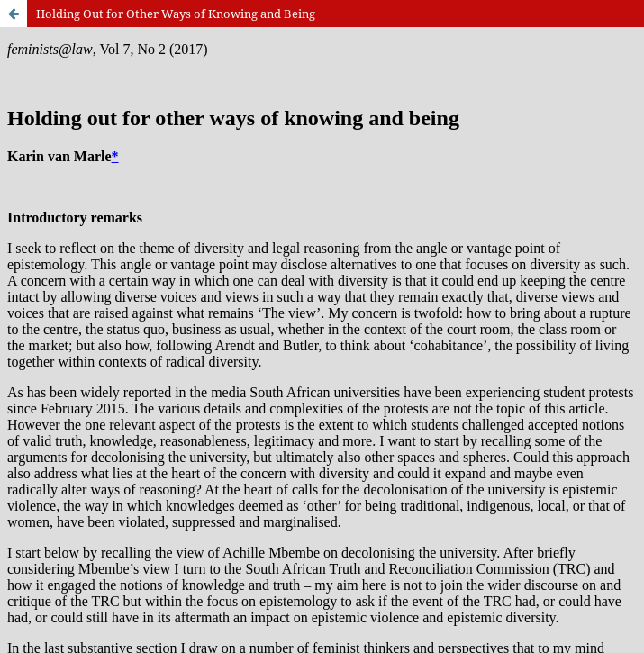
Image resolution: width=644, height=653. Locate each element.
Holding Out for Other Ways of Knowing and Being (176, 14)
